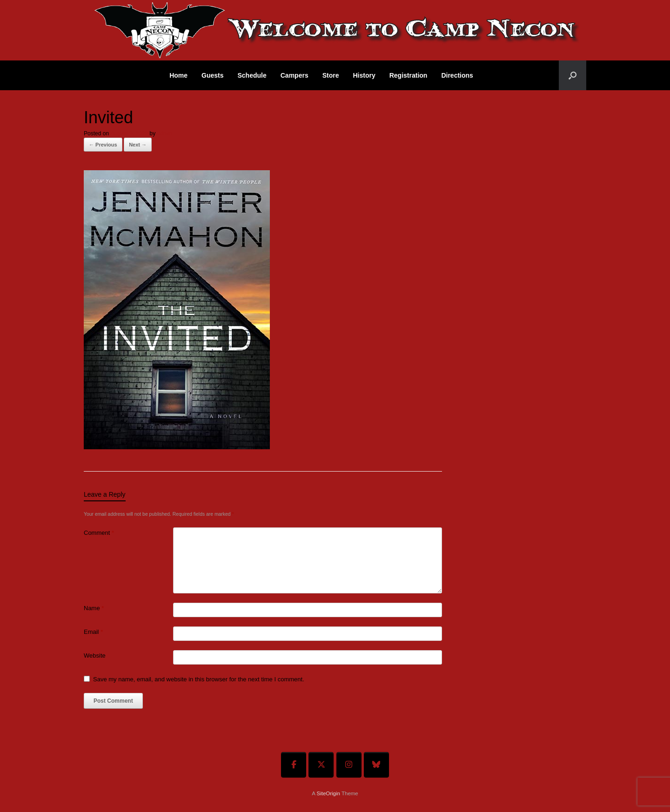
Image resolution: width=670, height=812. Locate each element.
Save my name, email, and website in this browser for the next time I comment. (199, 679)
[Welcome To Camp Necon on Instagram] (349, 765)
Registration (409, 75)
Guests (212, 75)
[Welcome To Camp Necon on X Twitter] (321, 765)
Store (331, 75)
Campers (295, 75)
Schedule (252, 75)
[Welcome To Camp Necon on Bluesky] (376, 765)
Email (93, 632)
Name (94, 608)
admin (164, 133)
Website (95, 656)
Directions (457, 75)
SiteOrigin (328, 793)
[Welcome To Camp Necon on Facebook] (294, 765)
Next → (138, 145)
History (364, 75)
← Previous (103, 145)
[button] (573, 75)
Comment (99, 533)
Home (178, 75)
